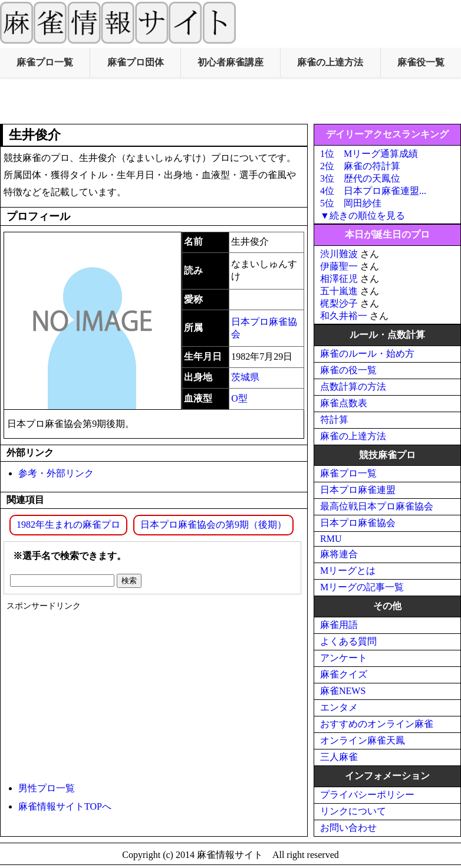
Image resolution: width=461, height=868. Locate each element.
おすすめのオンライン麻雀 (377, 724)
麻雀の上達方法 (330, 62)
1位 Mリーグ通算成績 (369, 154)
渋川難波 (339, 254)
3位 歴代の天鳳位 (360, 178)
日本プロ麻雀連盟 (358, 490)
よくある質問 (348, 641)
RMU (331, 539)
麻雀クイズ (344, 674)
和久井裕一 (344, 316)
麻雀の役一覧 (348, 370)
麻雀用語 (339, 625)
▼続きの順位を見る (363, 216)
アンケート (344, 658)
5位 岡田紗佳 (351, 203)
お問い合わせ (348, 828)
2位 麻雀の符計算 (360, 166)
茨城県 (245, 377)
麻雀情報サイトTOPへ (65, 806)
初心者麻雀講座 (230, 62)
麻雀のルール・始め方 (367, 354)
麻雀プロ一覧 (45, 62)
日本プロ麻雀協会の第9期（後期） (213, 525)
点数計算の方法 (353, 387)
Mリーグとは (348, 571)
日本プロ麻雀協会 (358, 523)
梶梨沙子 (339, 303)
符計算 (334, 420)
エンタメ (339, 707)
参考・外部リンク (56, 473)
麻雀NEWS (343, 691)
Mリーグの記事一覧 (362, 587)
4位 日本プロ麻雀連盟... (373, 191)
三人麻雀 (339, 757)
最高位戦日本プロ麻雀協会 (377, 506)
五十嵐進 (339, 291)
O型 (239, 398)
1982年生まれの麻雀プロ (68, 525)
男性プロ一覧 (47, 788)
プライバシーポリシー (367, 795)
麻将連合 (339, 554)
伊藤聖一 (339, 266)
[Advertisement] (230, 101)
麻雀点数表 (344, 403)
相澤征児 (339, 279)
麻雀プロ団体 (136, 62)
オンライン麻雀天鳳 (363, 740)
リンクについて (353, 811)
